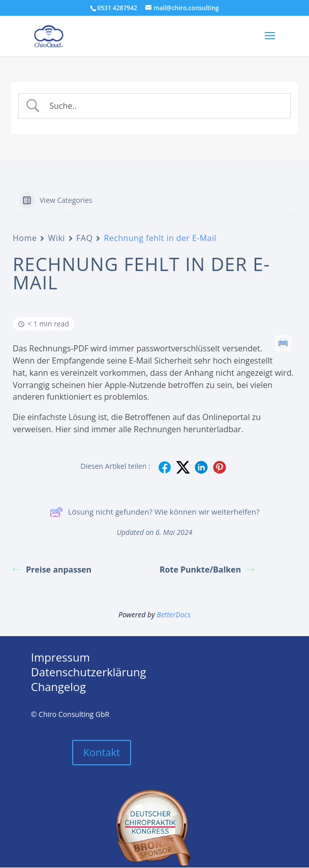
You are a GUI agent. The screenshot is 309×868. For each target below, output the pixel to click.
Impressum (60, 657)
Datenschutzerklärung (89, 672)
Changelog (58, 686)
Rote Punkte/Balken (207, 570)
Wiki (56, 238)
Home (25, 238)
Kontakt (102, 752)
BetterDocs (174, 615)
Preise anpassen (52, 570)
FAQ (85, 238)
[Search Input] (163, 106)
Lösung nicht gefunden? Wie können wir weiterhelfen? (155, 512)
